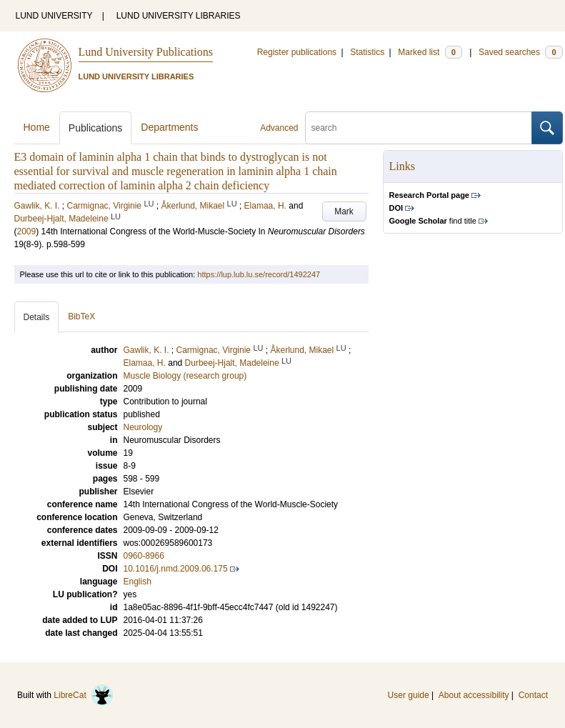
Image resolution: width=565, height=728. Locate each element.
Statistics (367, 52)
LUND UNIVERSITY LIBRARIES (179, 16)
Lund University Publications (146, 52)
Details (37, 317)
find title (433, 221)
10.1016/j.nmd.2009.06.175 (176, 569)
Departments (169, 127)
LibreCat (84, 695)
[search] (419, 128)
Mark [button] (344, 211)
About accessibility (474, 695)
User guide (409, 695)
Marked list (430, 52)
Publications (96, 128)
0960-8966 (144, 556)
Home (37, 127)
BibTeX (81, 316)
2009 (27, 231)
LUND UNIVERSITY (54, 16)
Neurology (143, 427)
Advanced (279, 128)
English (137, 582)
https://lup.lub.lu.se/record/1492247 (259, 274)
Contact (533, 695)
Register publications (297, 52)
